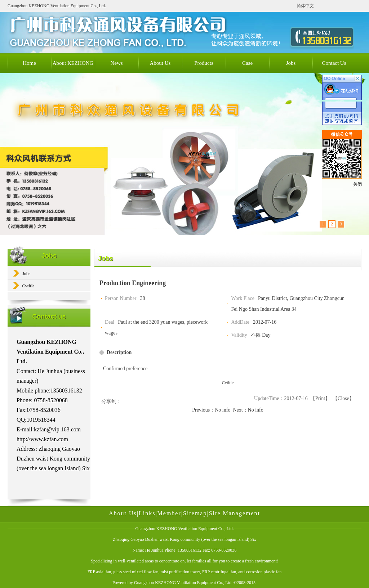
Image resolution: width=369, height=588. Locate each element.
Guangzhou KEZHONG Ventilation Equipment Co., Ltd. (183, 583)
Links (147, 513)
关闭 (357, 184)
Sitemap (195, 513)
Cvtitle (228, 383)
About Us (123, 513)
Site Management (235, 513)
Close (343, 398)
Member (169, 513)
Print (320, 398)
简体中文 (305, 6)
